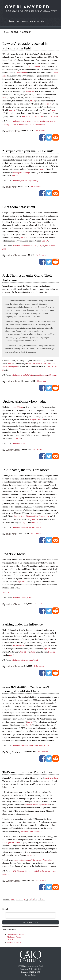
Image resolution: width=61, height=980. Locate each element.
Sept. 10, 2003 (27, 116)
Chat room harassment (19, 207)
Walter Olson (13, 131)
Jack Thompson (41, 375)
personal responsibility (29, 180)
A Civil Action (35, 66)
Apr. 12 (23, 652)
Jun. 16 (17, 516)
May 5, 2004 (36, 522)
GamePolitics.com (39, 364)
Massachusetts (43, 121)
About (12, 21)
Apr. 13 (47, 649)
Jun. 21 (48, 410)
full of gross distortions (11, 843)
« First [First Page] (13, 899)
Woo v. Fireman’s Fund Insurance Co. (35, 516)
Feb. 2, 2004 (39, 116)
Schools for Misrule (14, 943)
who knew (30, 91)
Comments (41, 381)
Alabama (16, 121)
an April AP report (37, 420)
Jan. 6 (22, 238)
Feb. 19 (50, 367)
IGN (29, 364)
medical (6, 874)
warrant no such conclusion (31, 831)
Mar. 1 (42, 169)
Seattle (15, 124)
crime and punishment (29, 660)
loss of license (18, 646)
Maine (34, 121)
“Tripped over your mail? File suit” (28, 151)
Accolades (22, 21)
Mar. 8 (5, 98)
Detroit (23, 598)
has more (30, 855)
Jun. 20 (35, 519)
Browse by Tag (31, 922)
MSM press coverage (21, 172)
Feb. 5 (29, 722)
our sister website (51, 778)
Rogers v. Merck (14, 554)
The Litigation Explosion (16, 934)
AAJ (14, 871)
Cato (44, 21)
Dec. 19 (45, 241)
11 (33, 899)
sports (47, 746)
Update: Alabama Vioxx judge (24, 401)
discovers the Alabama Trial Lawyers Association (33, 860)
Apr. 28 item (18, 407)
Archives (34, 21)
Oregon (41, 246)
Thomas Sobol (21, 73)
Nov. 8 (10, 364)
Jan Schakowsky (38, 871)
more (11, 655)
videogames (53, 375)
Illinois (27, 871)
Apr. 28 (21, 582)
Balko (33, 652)
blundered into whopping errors (37, 805)
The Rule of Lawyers (14, 940)
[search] (28, 916)
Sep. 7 (25, 522)
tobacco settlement (38, 124)
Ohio (36, 246)
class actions (26, 121)
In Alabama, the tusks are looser (26, 470)
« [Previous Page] (17, 899)
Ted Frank (11, 187)
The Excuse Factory (14, 937)
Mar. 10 (12, 110)
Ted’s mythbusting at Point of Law (28, 772)
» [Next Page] (39, 899)
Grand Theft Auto (27, 375)
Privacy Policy (30, 975)
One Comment (40, 131)
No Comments (36, 187)
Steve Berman (24, 124)
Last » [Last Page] (43, 899)
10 (30, 899)
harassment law (27, 246)
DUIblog (52, 652)
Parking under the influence (23, 624)
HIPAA (30, 598)
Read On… (7, 593)
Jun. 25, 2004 (53, 116)
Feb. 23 (15, 175)
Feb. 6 (28, 725)
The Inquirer (13, 367)
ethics (23, 443)
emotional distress (28, 527)
